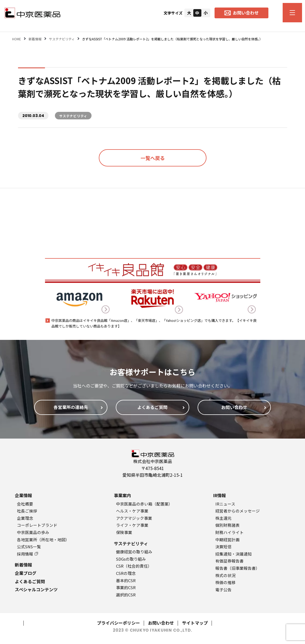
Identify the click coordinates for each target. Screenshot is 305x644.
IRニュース (225, 504)
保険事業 (124, 532)
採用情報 (27, 554)
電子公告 (223, 590)
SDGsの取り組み (131, 559)
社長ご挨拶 (27, 511)
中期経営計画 (227, 540)
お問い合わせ (161, 623)
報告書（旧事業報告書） (238, 568)
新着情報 (23, 565)
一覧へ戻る (153, 158)
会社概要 (25, 504)
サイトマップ (195, 623)
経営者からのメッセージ (238, 511)
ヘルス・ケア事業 (132, 511)
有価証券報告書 (229, 561)
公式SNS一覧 (29, 547)
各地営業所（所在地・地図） (43, 540)
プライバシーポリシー (118, 623)
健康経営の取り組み (134, 552)
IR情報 (220, 495)
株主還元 (223, 518)
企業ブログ (26, 573)
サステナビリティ (131, 543)
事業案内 (122, 495)
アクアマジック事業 (134, 518)
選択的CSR (126, 595)
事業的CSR (126, 587)
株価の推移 (225, 582)
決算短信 (223, 547)
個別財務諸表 (227, 525)
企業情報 (23, 495)
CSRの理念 (126, 573)
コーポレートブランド (37, 525)
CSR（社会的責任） (134, 566)
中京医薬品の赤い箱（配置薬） (144, 504)
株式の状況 (225, 575)
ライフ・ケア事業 (132, 525)
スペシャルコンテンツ (36, 589)
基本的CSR (126, 580)
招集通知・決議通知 (234, 554)
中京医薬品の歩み (33, 532)
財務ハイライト (229, 532)
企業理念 (25, 518)
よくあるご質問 (30, 581)
